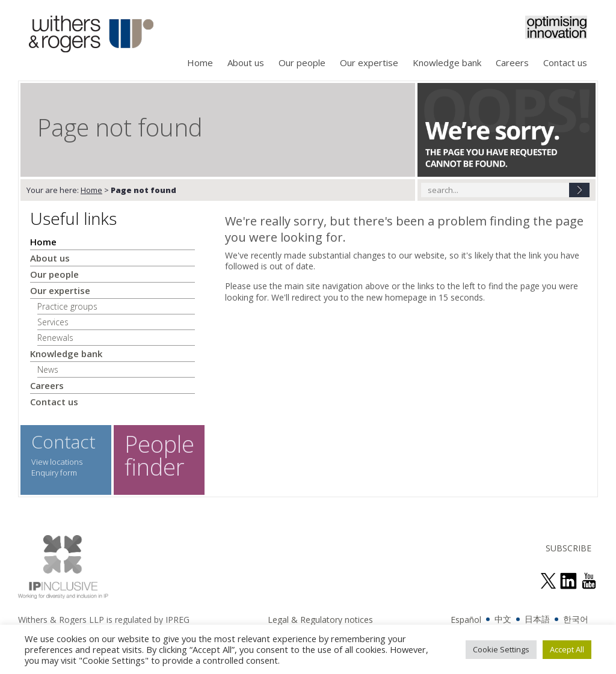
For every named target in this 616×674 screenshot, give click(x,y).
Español (466, 620)
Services (53, 322)
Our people (302, 63)
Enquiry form (54, 473)
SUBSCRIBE (568, 548)
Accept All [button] (567, 649)
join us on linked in (568, 581)
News (48, 369)
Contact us (565, 63)
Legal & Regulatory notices (320, 620)
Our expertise (369, 63)
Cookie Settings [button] (501, 649)
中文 (503, 619)
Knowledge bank (447, 63)
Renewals (55, 338)
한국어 (576, 619)
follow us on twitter (548, 581)
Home (200, 63)
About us (246, 63)
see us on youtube (589, 581)
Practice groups (67, 306)
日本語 (537, 619)
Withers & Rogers (91, 35)
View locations (57, 462)
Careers (512, 63)
